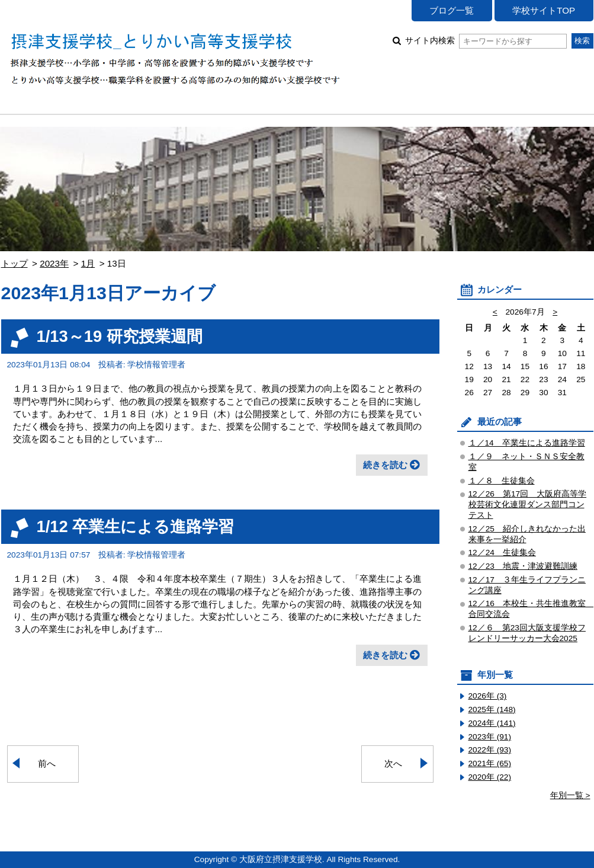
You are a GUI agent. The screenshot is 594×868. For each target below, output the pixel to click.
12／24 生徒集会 (502, 552)
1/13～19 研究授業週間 (120, 336)
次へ (393, 763)
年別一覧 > (570, 795)
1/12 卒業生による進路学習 (136, 526)
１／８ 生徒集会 (502, 481)
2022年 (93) (490, 750)
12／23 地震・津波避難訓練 (523, 566)
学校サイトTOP (544, 10)
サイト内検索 (486, 41)
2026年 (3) (488, 696)
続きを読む (385, 465)
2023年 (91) (490, 737)
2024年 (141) (492, 723)
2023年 (54, 263)
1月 (88, 263)
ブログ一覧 (452, 10)
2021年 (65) (490, 763)
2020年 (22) (490, 777)
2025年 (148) (492, 710)
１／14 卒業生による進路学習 (527, 443)
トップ (15, 263)
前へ (47, 763)
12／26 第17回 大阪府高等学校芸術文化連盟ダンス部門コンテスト (528, 505)
